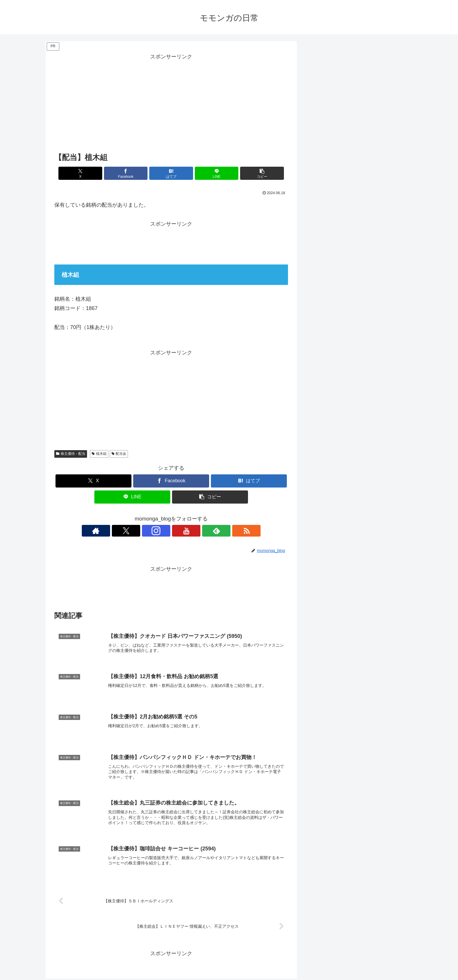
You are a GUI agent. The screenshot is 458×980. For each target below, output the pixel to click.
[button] (250, 173)
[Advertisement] (171, 102)
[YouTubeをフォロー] (178, 531)
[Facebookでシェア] (132, 173)
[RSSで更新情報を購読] (205, 531)
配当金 (119, 454)
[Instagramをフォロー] (164, 531)
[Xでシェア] (93, 173)
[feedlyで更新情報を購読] (191, 531)
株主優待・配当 (71, 454)
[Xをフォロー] (151, 531)
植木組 (99, 454)
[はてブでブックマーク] (171, 173)
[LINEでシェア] (210, 173)
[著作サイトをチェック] (138, 531)
